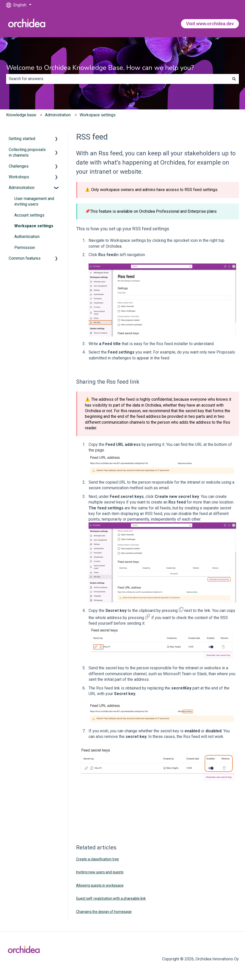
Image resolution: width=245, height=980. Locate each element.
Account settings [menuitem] (29, 215)
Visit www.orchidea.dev (210, 24)
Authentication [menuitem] (27, 237)
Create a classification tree (97, 859)
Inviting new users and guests (100, 872)
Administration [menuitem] (22, 188)
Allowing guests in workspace (100, 885)
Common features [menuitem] (25, 258)
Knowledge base (21, 115)
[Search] (234, 79)
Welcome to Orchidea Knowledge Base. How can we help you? (100, 68)
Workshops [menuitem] (19, 177)
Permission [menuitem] (25, 248)
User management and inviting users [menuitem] (34, 201)
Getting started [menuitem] (22, 139)
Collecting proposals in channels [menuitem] (27, 152)
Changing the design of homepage (104, 912)
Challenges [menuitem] (19, 166)
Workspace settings (98, 115)
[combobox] (118, 79)
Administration (58, 115)
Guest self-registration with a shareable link (111, 898)
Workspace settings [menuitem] (34, 226)
